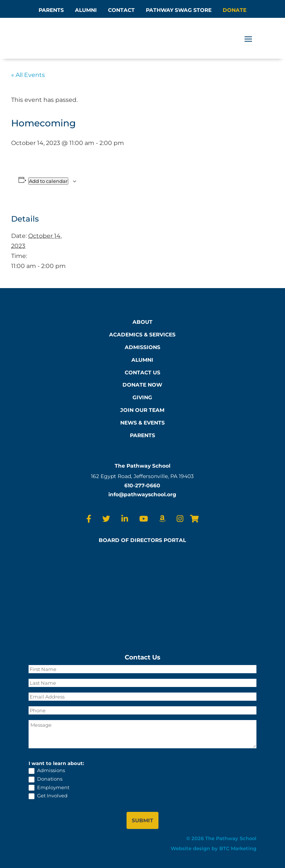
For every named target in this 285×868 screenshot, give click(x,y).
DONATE (235, 10)
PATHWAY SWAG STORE (179, 10)
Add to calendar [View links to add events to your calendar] (48, 181)
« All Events (28, 75)
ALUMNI (86, 10)
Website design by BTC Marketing (214, 848)
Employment (49, 788)
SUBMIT (142, 820)
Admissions (47, 771)
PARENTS (51, 10)
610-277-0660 (142, 485)
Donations (45, 779)
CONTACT (121, 10)
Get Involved (48, 796)
